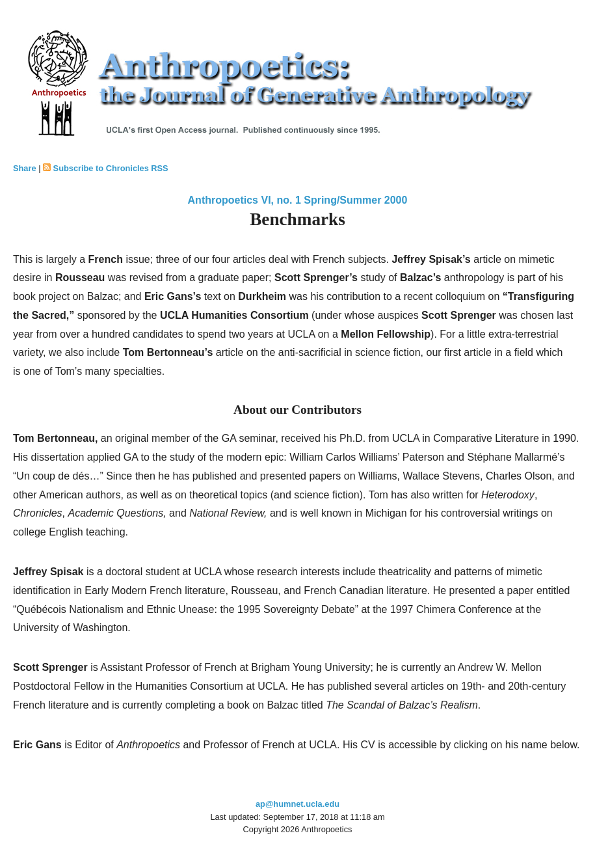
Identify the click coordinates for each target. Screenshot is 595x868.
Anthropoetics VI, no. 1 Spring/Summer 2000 (298, 200)
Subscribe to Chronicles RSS (111, 168)
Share (25, 168)
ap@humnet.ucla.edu (297, 804)
